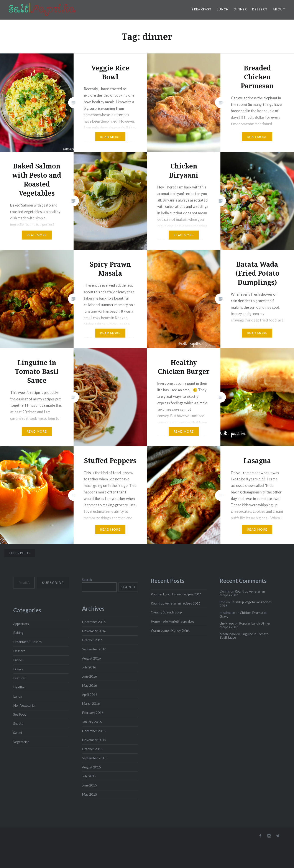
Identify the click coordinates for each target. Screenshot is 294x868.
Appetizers (21, 624)
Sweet (18, 733)
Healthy (19, 687)
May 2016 (90, 685)
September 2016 (94, 649)
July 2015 (89, 776)
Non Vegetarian (25, 705)
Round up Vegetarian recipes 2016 (176, 603)
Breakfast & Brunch (27, 642)
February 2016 (93, 713)
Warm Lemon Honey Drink (170, 630)
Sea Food (20, 714)
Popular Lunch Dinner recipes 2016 (176, 594)
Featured (20, 678)
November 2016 (94, 631)
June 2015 (90, 785)
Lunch (223, 9)
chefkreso (227, 623)
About (279, 9)
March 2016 (91, 703)
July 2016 (89, 667)
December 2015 (94, 731)
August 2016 (91, 658)
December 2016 (94, 622)
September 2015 (94, 758)
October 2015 (92, 749)
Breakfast (202, 9)
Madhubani (228, 634)
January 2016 (92, 722)
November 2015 (94, 740)
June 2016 (90, 676)
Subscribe (53, 582)
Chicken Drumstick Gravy (244, 614)
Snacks (18, 723)
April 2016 (90, 695)
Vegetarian (21, 742)
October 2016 (92, 640)
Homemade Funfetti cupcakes (172, 621)
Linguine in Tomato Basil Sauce (244, 636)
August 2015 (91, 767)
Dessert (260, 9)
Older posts (20, 553)
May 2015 (90, 794)
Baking (18, 633)
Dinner (240, 9)
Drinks (18, 669)
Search (87, 580)
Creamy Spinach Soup (166, 612)
